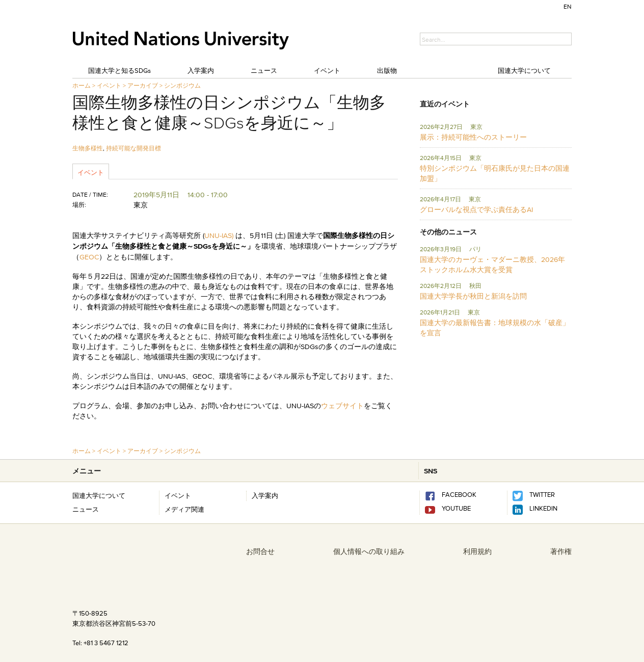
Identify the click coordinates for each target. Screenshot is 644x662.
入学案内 (201, 70)
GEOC (89, 257)
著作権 (561, 551)
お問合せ (260, 551)
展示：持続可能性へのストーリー (473, 137)
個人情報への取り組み (369, 551)
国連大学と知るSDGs (119, 70)
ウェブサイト (342, 406)
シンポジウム (182, 85)
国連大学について (524, 70)
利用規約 (477, 551)
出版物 (387, 70)
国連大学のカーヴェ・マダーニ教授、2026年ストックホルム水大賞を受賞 (492, 264)
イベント (327, 70)
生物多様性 (88, 148)
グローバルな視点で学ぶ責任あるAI (476, 209)
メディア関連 (184, 509)
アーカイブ (143, 85)
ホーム (82, 85)
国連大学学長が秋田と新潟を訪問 (473, 296)
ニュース (264, 70)
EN (568, 6)
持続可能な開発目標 (133, 148)
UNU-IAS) (220, 235)
